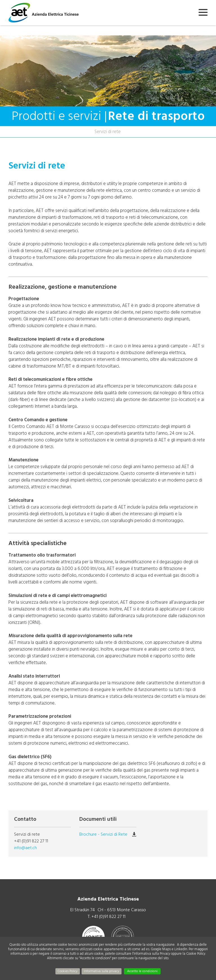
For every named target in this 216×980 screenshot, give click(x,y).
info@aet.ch (25, 848)
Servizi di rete (108, 132)
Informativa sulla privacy (102, 971)
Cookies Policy (68, 971)
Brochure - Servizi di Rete (103, 834)
